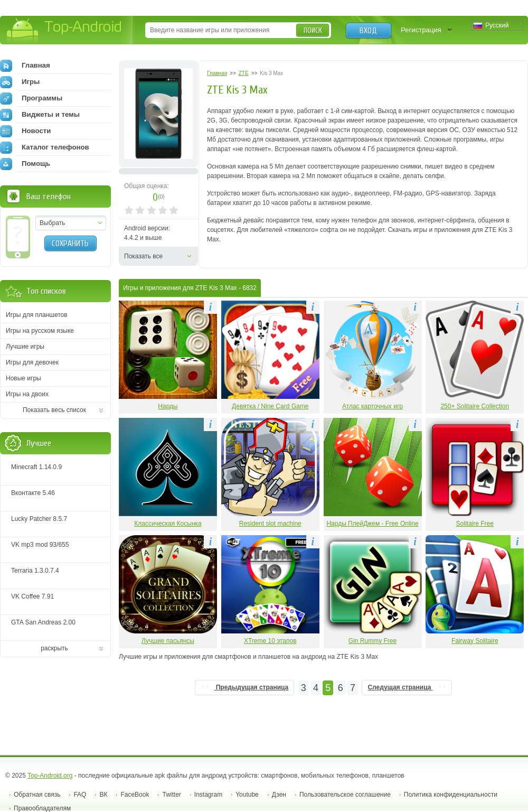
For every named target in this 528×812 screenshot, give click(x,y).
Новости (25, 131)
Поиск (313, 30)
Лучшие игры (25, 347)
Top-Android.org (50, 776)
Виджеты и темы (40, 115)
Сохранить (70, 244)
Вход (368, 31)
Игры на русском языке (40, 331)
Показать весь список (54, 410)
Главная (25, 66)
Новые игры (23, 378)
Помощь (25, 164)
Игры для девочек (32, 362)
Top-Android (65, 31)
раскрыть (54, 648)
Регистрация (421, 30)
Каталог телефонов (45, 147)
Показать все (143, 256)
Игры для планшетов (37, 315)
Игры (20, 82)
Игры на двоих (27, 394)
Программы (31, 98)
